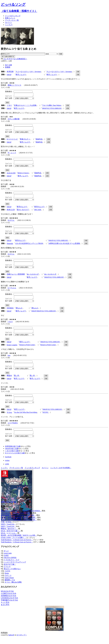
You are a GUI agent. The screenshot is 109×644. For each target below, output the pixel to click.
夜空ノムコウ (21, 75)
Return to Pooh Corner (27, 350)
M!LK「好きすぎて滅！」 (11, 538)
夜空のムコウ (22, 209)
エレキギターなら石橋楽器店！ (15, 59)
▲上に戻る (5, 612)
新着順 (8, 67)
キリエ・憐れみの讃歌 (13, 589)
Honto (7, 580)
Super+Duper (9, 585)
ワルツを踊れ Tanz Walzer (52, 106)
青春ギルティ (25, 140)
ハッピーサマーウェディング (15, 569)
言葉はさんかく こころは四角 (25, 106)
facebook (8, 464)
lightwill (11, 642)
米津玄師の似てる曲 (13, 453)
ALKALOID (11, 175)
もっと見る (5, 609)
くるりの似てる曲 (12, 458)
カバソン (9, 22)
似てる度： (9, 99)
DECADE (38, 212)
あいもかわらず (33, 278)
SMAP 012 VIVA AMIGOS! (52, 109)
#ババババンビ (12, 140)
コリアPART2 (13, 429)
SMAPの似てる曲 (12, 456)
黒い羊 (16, 381)
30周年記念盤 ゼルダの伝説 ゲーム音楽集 (64, 247)
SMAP (9, 75)
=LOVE (7, 578)
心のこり (8, 582)
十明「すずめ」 (7, 529)
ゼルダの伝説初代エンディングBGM (29, 247)
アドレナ (7, 574)
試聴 (78, 72)
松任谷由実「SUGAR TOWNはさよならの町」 (18, 522)
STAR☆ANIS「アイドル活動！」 (13, 545)
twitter (7, 467)
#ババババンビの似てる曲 (15, 460)
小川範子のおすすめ (9, 600)
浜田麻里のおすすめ (9, 603)
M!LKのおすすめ (7, 598)
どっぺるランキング (32, 475)
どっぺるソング (13, 4)
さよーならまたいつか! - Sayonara (28, 72)
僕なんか (19, 312)
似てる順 (9, 65)
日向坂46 (10, 312)
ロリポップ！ (22, 642)
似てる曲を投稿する (8, 56)
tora (9, 360)
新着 (10, 18)
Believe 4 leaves (23, 175)
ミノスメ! (9, 25)
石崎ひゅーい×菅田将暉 (16, 278)
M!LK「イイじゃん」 (9, 540)
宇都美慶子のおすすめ (9, 607)
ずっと (6, 558)
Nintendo (10, 247)
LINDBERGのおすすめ (9, 605)
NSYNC (45, 419)
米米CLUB (11, 212)
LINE (7, 471)
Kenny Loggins (12, 350)
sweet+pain (8, 560)
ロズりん (11, 223)
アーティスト (12, 20)
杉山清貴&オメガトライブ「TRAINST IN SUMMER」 (21, 518)
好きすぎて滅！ (10, 571)
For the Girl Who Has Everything (26, 419)
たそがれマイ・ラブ (11, 567)
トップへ (4, 475)
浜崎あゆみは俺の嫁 (9, 509)
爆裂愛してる (10, 587)
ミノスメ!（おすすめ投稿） (61, 475)
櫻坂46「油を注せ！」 (9, 536)
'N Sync (9, 419)
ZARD (6, 562)
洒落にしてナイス (14, 85)
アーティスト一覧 (16, 475)
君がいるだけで (23, 212)
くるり (9, 106)
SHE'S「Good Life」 (8, 531)
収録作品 (39, 140)
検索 (61, 54)
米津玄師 (10, 72)
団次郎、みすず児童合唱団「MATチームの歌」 (19, 524)
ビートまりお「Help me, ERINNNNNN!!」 (17, 520)
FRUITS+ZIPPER (10, 565)
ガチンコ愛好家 (14, 120)
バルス (10, 326)
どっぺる (13, 16)
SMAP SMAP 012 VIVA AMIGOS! (44, 315)
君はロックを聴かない (12, 576)
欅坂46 (9, 381)
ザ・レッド (12, 154)
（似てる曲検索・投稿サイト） (19, 11)
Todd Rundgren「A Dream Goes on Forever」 (17, 547)
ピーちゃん (12, 292)
